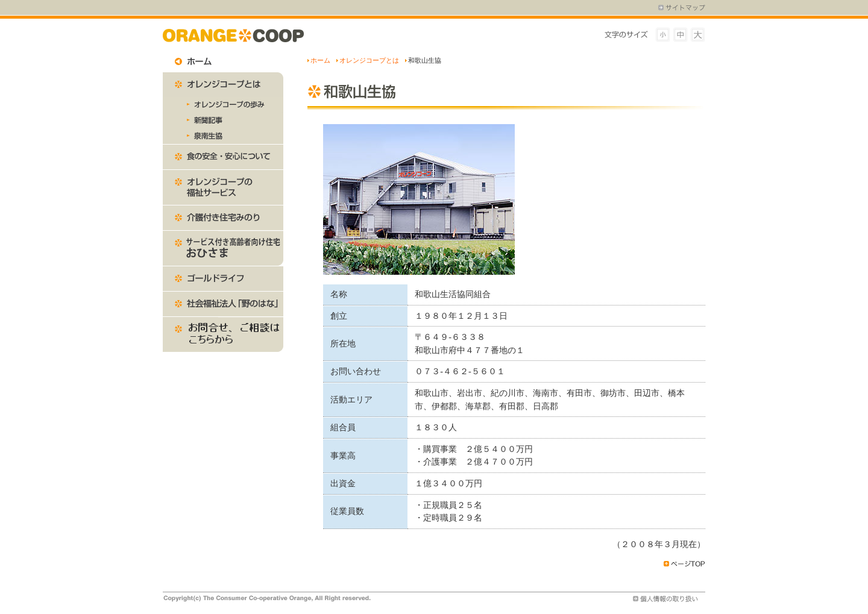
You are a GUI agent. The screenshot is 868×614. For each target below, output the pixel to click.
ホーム (320, 60)
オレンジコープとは (369, 60)
